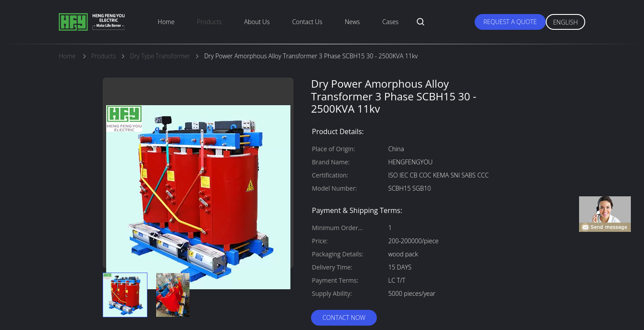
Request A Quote (510, 22)
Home (166, 22)
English (565, 22)
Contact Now (344, 318)
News (352, 22)
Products (209, 22)
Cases (391, 22)
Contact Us (307, 22)
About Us (257, 22)
